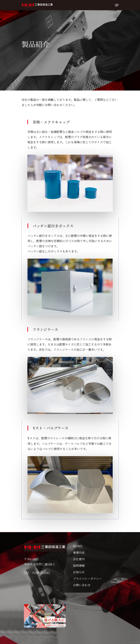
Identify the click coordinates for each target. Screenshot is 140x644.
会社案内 (79, 559)
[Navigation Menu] (117, 5)
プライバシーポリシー (87, 578)
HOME (78, 546)
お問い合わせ (82, 585)
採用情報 (79, 565)
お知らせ (79, 572)
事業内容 (79, 553)
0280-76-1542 (41, 573)
